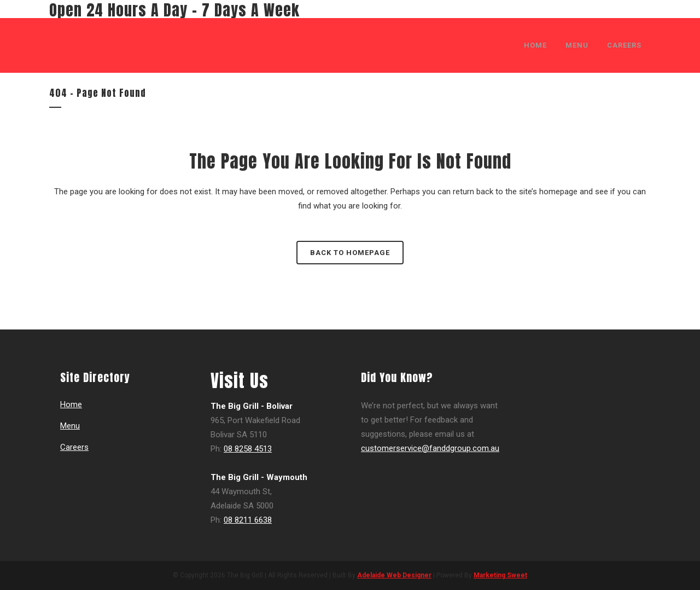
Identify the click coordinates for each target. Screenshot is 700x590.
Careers (74, 447)
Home (71, 404)
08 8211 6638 (248, 520)
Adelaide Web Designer (394, 575)
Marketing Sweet (500, 575)
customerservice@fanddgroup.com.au (430, 448)
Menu (70, 426)
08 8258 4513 (248, 449)
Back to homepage (350, 253)
